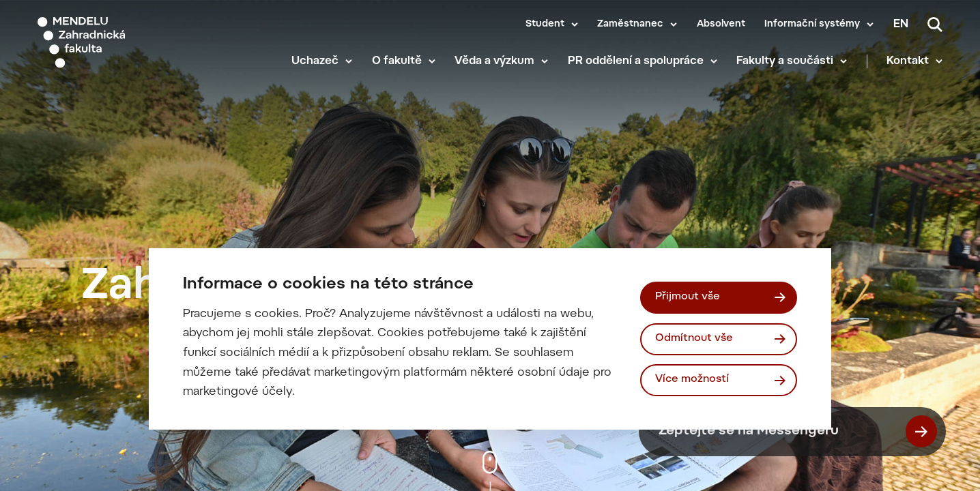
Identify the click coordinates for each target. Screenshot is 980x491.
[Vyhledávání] (935, 25)
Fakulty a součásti (785, 61)
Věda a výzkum (494, 61)
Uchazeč (315, 61)
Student (545, 25)
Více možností (692, 380)
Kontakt (908, 61)
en (901, 25)
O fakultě (397, 61)
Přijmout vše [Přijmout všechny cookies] (688, 297)
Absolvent (721, 25)
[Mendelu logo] (116, 43)
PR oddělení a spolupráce (636, 61)
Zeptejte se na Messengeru (798, 431)
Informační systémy (812, 25)
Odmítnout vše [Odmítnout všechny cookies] (694, 339)
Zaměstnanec (630, 25)
